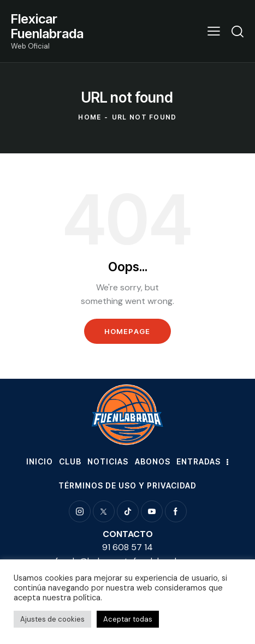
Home (90, 117)
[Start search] (238, 31)
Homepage (127, 331)
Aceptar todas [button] (128, 619)
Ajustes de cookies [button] (52, 619)
